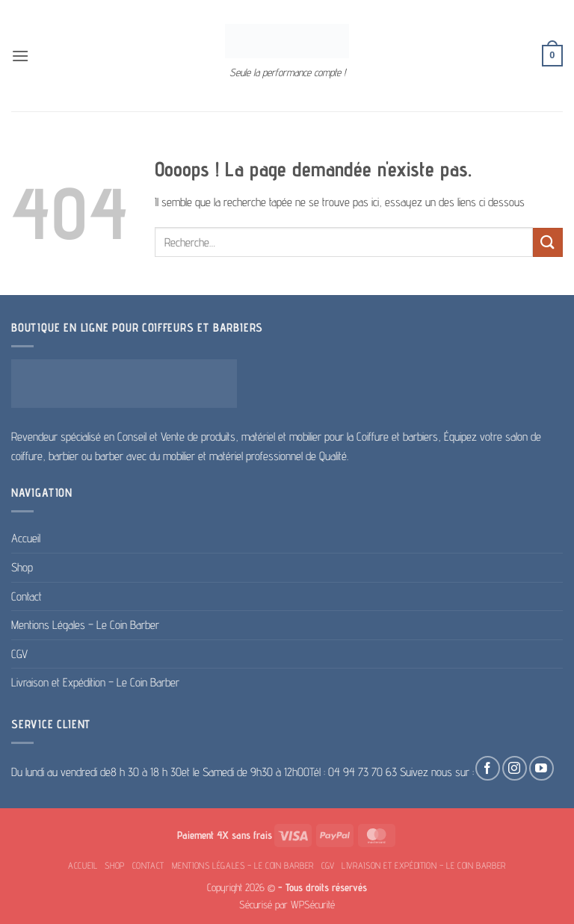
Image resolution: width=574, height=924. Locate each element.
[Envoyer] (548, 242)
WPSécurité (313, 904)
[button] (20, 56)
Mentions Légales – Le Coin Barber (85, 625)
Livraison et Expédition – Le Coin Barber (95, 682)
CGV (19, 654)
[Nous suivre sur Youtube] (541, 768)
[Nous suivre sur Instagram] (515, 768)
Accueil (26, 538)
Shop (22, 567)
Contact (27, 596)
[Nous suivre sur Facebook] (488, 768)
